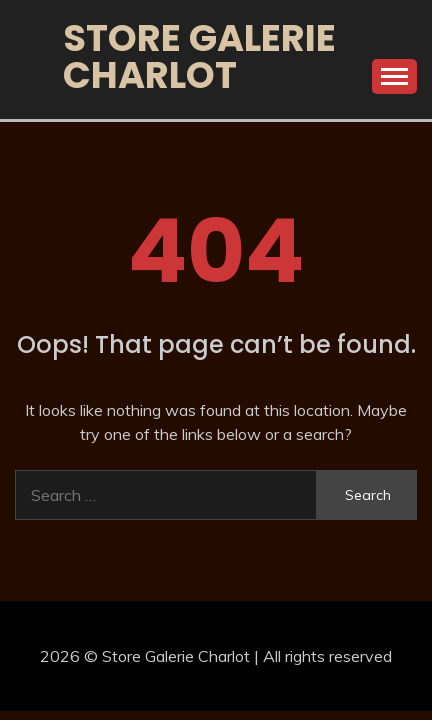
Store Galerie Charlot (199, 56)
